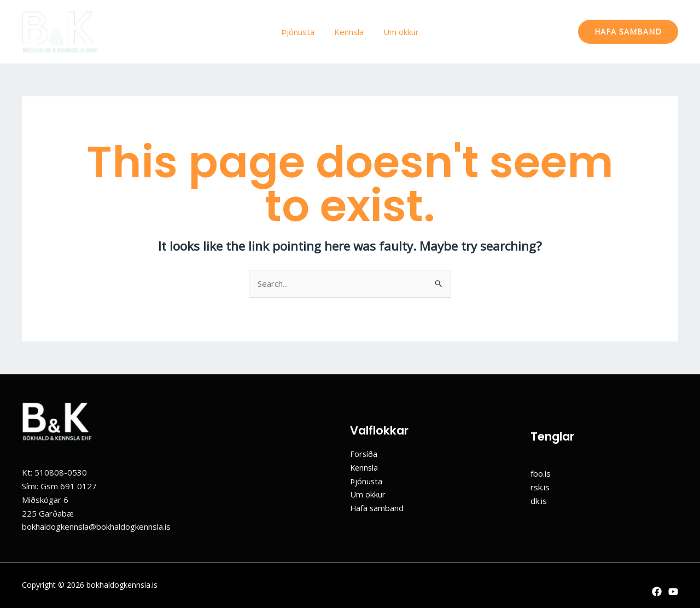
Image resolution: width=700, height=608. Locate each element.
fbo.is (541, 473)
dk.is (539, 501)
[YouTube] (673, 592)
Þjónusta (301, 32)
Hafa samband (377, 508)
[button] (628, 32)
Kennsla (349, 32)
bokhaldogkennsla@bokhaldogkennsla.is (96, 526)
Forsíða (364, 454)
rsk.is (540, 487)
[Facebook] (657, 592)
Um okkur (398, 32)
